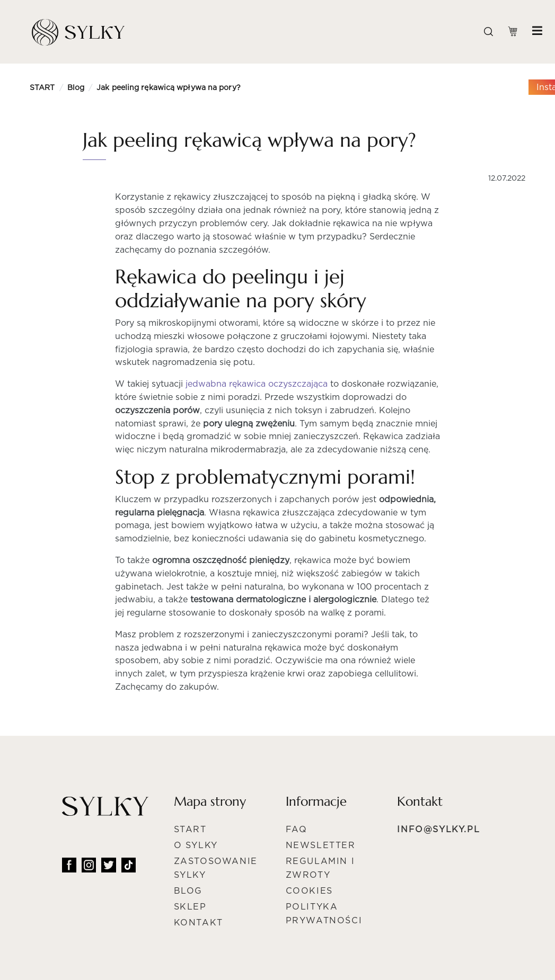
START (42, 87)
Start (190, 829)
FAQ (297, 829)
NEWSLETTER (321, 845)
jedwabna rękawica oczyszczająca (257, 384)
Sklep (190, 907)
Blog (76, 87)
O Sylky (196, 845)
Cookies (309, 891)
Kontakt (199, 923)
